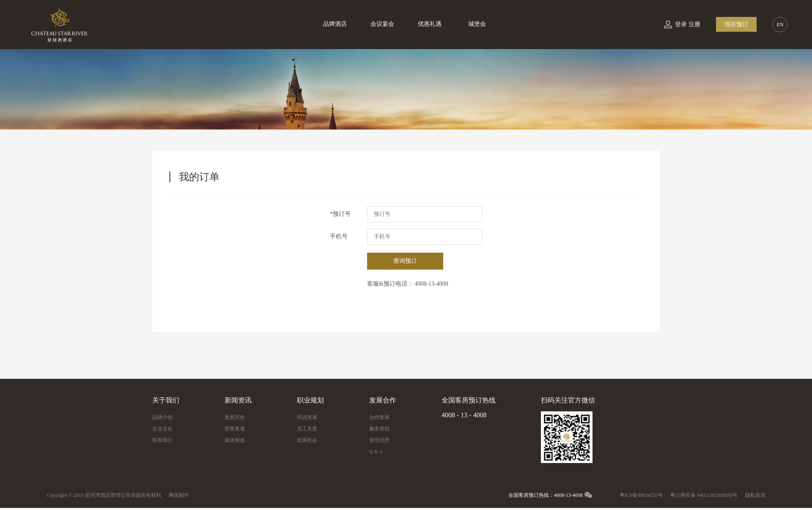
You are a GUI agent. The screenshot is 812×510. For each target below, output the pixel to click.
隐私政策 (755, 495)
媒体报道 (235, 440)
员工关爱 (307, 429)
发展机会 (307, 440)
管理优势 (379, 440)
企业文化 (162, 429)
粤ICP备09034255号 (641, 495)
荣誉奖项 (235, 429)
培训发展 (307, 417)
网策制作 (179, 495)
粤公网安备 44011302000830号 (704, 495)
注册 (694, 24)
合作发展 (379, 417)
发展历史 (235, 417)
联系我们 (162, 440)
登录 (681, 24)
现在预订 (736, 24)
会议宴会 (382, 24)
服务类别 (379, 429)
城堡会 (477, 24)
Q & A (376, 452)
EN (780, 25)
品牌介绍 (162, 417)
